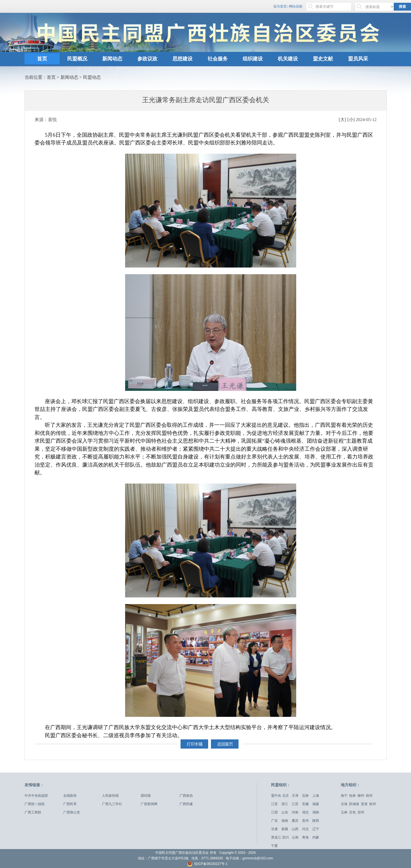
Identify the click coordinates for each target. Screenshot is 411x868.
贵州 (305, 821)
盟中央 (276, 796)
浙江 (285, 804)
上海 (316, 796)
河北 (305, 829)
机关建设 (288, 59)
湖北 (305, 812)
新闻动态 (112, 59)
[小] (351, 120)
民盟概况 (77, 59)
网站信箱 (296, 6)
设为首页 (280, 6)
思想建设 (183, 59)
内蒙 (316, 837)
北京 (286, 796)
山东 (285, 812)
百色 (352, 812)
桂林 (352, 796)
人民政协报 (110, 796)
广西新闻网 (149, 804)
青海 (305, 837)
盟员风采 (358, 59)
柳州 (361, 796)
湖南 (316, 812)
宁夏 (274, 846)
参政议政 (147, 59)
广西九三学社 (112, 804)
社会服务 (218, 59)
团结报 (146, 796)
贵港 (364, 804)
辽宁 (316, 829)
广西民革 (70, 804)
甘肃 (274, 829)
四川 (286, 837)
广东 (274, 821)
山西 (295, 829)
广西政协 (186, 796)
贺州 (361, 812)
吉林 (305, 796)
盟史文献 (323, 59)
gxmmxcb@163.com (258, 858)
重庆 (295, 821)
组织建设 (253, 59)
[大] (343, 120)
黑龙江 (276, 837)
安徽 (305, 804)
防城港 (354, 804)
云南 (295, 837)
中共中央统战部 (36, 796)
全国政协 (70, 796)
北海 (344, 804)
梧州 (369, 796)
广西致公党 (72, 812)
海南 (285, 821)
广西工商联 (33, 812)
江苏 (274, 804)
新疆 (285, 829)
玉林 (344, 812)
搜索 (402, 7)
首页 (42, 59)
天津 (295, 796)
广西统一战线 (35, 804)
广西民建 (186, 804)
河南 (295, 812)
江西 (274, 812)
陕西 (316, 821)
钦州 (373, 804)
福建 (316, 804)
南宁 (344, 796)
